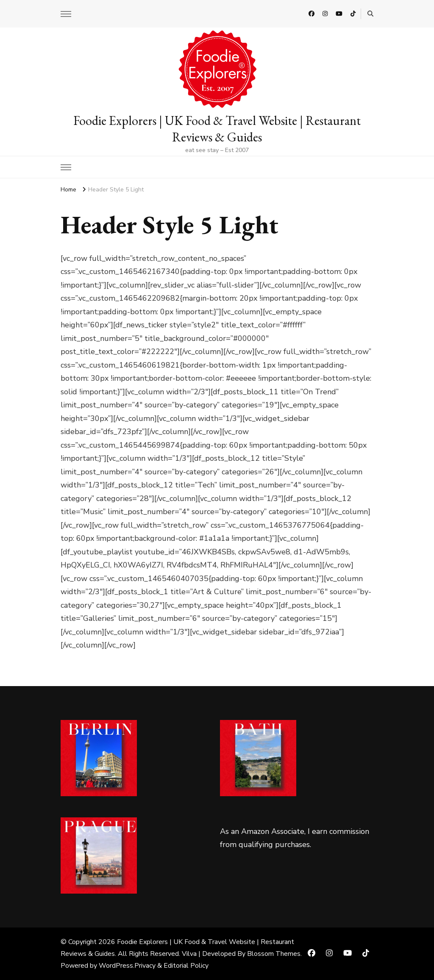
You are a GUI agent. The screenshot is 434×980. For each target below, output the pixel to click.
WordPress (116, 966)
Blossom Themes (274, 954)
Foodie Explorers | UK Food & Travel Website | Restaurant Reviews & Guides (217, 129)
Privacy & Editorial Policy (171, 966)
